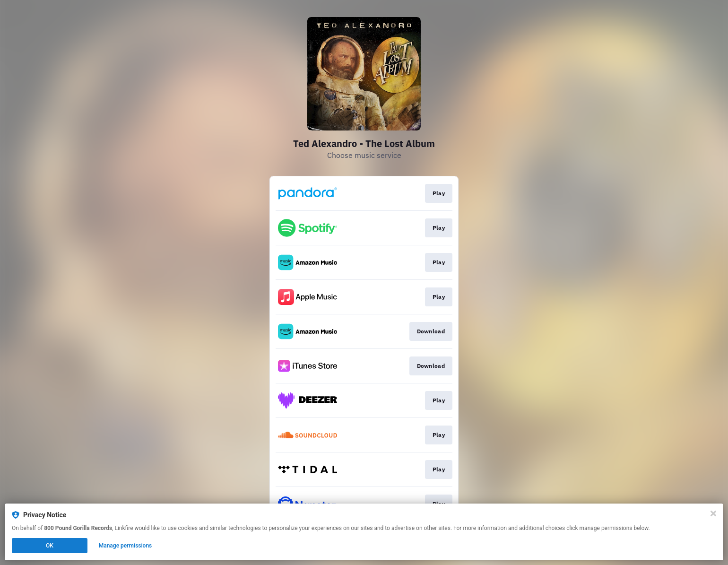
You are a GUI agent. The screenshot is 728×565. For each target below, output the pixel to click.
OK (50, 546)
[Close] (713, 513)
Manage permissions (126, 546)
